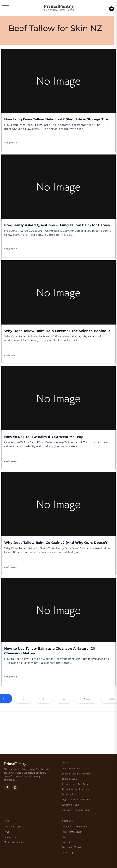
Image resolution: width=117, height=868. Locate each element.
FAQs (7, 832)
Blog (64, 837)
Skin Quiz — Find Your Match (76, 810)
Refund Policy (11, 837)
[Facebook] (7, 787)
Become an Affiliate (71, 847)
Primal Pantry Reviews (73, 832)
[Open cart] (111, 8)
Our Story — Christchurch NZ (76, 827)
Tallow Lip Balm (69, 794)
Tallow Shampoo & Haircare (75, 789)
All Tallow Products (71, 769)
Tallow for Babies (70, 779)
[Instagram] (15, 787)
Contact (66, 842)
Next (87, 699)
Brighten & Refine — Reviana (76, 800)
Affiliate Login (69, 853)
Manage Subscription (15, 842)
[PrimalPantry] (59, 8)
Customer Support (13, 827)
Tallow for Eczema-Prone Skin (76, 774)
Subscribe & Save (71, 805)
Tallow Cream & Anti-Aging (75, 784)
